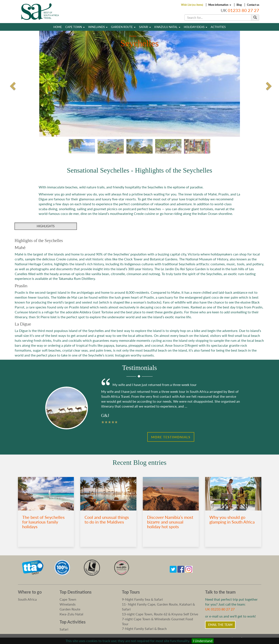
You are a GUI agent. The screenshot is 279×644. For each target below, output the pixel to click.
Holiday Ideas (196, 27)
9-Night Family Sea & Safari (142, 599)
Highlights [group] (46, 226)
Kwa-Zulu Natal (71, 614)
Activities (218, 27)
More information (220, 5)
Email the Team (220, 625)
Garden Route (123, 27)
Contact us (253, 5)
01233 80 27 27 (243, 10)
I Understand (203, 641)
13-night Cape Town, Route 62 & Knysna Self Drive (160, 614)
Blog (239, 5)
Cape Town (75, 27)
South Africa (27, 599)
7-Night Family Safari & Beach (144, 629)
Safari (145, 27)
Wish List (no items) (192, 5)
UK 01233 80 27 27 (220, 609)
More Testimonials (171, 437)
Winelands (98, 27)
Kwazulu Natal (167, 27)
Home (58, 27)
